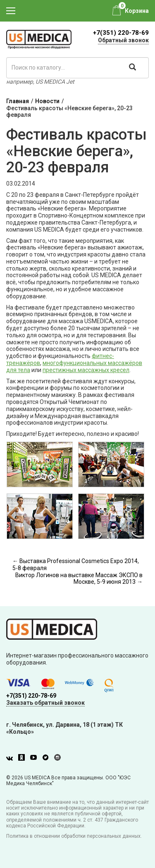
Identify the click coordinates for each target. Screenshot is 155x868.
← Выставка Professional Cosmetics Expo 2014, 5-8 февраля (76, 565)
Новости (47, 101)
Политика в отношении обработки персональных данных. (74, 836)
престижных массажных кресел (86, 370)
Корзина (137, 11)
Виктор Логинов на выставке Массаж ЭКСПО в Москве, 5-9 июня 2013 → (79, 579)
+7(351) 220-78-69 (121, 33)
